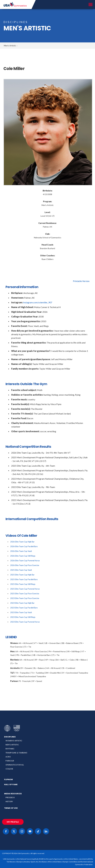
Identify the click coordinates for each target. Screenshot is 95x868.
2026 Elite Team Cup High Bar (22, 542)
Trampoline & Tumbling (16, 753)
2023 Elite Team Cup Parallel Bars (24, 608)
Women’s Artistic (14, 741)
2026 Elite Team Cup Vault (21, 551)
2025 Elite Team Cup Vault (21, 570)
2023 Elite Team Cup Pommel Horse (25, 622)
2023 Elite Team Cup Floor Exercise (25, 598)
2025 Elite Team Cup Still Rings (23, 584)
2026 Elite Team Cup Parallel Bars (24, 546)
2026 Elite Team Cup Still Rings (23, 556)
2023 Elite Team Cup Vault (21, 612)
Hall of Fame (11, 784)
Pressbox (10, 798)
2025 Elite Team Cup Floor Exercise (25, 594)
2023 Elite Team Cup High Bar (22, 603)
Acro (8, 757)
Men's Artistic (10, 46)
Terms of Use (11, 808)
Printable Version (81, 281)
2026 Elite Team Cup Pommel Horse (25, 561)
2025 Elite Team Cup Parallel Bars (24, 579)
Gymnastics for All (15, 765)
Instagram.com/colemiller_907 (38, 302)
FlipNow (9, 779)
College (9, 769)
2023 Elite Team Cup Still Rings (23, 617)
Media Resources (13, 794)
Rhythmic (10, 749)
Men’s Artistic (12, 745)
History (9, 802)
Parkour (10, 761)
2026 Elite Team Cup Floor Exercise (25, 565)
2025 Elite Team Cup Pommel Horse (25, 589)
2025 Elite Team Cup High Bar (22, 575)
